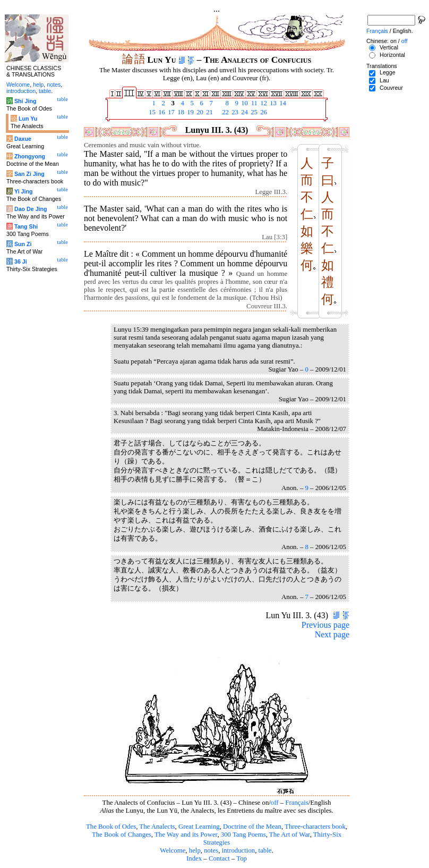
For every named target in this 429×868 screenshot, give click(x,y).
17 (170, 112)
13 (272, 103)
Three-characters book (315, 827)
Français (297, 803)
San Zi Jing (29, 174)
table (265, 850)
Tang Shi (26, 226)
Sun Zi (23, 244)
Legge (388, 72)
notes (211, 850)
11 (253, 103)
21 (209, 112)
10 (244, 103)
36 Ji (21, 262)
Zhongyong (30, 156)
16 (161, 112)
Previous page (325, 625)
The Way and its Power (186, 835)
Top (242, 858)
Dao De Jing (31, 209)
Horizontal (392, 55)
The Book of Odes (111, 827)
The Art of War (290, 835)
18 (180, 112)
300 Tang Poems (243, 835)
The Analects (157, 827)
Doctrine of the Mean (252, 827)
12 (263, 103)
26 (263, 112)
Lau (384, 80)
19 (190, 112)
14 (282, 103)
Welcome (173, 850)
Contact (219, 858)
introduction (239, 850)
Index (194, 858)
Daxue (23, 139)
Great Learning (199, 827)
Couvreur (391, 88)
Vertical (389, 47)
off (275, 803)
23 (234, 112)
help (195, 850)
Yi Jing (24, 191)
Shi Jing (25, 101)
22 (225, 112)
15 (151, 112)
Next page (332, 634)
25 (253, 112)
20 (199, 112)
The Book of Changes (122, 835)
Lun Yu (28, 119)
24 (244, 112)
